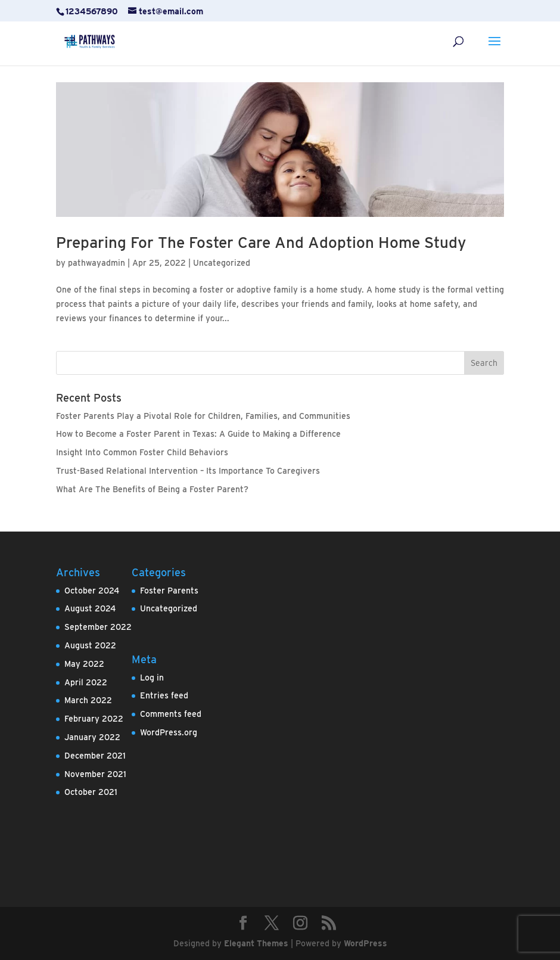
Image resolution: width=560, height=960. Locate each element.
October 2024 (92, 591)
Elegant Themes (256, 943)
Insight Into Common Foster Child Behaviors (142, 452)
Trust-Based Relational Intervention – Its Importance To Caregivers (188, 471)
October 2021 (91, 792)
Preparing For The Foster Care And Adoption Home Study (261, 242)
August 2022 (90, 645)
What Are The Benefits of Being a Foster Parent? (152, 489)
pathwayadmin (97, 263)
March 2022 (88, 700)
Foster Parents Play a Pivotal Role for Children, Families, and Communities (203, 416)
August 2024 (90, 608)
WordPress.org (169, 732)
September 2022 (98, 627)
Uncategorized (222, 263)
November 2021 (95, 774)
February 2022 (94, 719)
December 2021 (95, 756)
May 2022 (84, 664)
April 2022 (86, 682)
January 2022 (92, 737)
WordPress (365, 943)
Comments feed (171, 714)
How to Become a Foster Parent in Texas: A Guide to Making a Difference (198, 434)
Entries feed (164, 695)
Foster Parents (169, 591)
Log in (152, 678)
